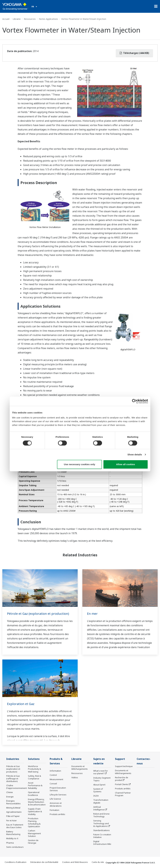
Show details (135, 454)
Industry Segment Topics (102, 779)
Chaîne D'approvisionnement (16, 787)
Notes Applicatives (48, 19)
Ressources (30, 19)
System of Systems (98, 790)
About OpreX (99, 785)
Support (120, 759)
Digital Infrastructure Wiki (102, 843)
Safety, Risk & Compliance (34, 777)
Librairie (17, 19)
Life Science (55, 799)
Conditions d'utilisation (16, 862)
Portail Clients (122, 784)
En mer (92, 614)
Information (55, 771)
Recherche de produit (122, 779)
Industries (13, 759)
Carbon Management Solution (34, 833)
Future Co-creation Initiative (102, 836)
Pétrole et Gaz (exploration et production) (38, 614)
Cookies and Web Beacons (75, 862)
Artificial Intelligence (99, 808)
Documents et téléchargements (80, 768)
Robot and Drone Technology (101, 815)
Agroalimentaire (14, 812)
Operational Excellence (34, 794)
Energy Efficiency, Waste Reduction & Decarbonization (37, 802)
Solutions (34, 759)
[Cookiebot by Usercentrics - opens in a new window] (134, 401)
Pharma (10, 843)
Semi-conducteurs (15, 847)
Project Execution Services (58, 789)
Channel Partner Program (123, 794)
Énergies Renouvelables (13, 802)
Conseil (53, 784)
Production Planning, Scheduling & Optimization (34, 822)
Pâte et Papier (13, 816)
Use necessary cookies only (80, 464)
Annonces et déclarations (56, 804)
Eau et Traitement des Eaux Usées (15, 826)
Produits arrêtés (57, 814)
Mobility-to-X (12, 838)
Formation (54, 810)
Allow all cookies (126, 464)
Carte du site (98, 862)
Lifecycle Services (58, 795)
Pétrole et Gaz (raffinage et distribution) (13, 779)
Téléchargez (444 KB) (134, 53)
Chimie (10, 792)
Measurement (56, 779)
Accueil (6, 19)
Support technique (124, 766)
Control (53, 775)
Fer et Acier (11, 820)
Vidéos (75, 777)
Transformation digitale (101, 801)
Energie (10, 797)
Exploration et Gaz (21, 704)
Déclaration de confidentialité (44, 862)
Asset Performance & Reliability (35, 785)
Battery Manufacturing (13, 833)
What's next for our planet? (101, 772)
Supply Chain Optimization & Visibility (35, 811)
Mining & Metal (13, 808)
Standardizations (101, 830)
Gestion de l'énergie (33, 842)
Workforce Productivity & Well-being (34, 769)
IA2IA (96, 796)
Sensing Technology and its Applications (101, 823)
